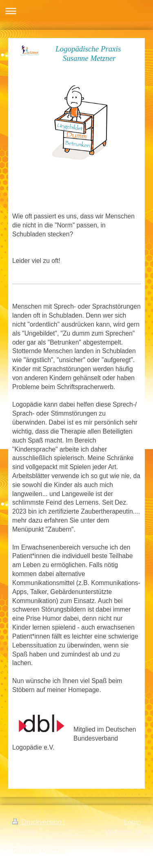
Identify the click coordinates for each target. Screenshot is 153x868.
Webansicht (123, 832)
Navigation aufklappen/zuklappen (76, 11)
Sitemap (25, 832)
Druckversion (38, 822)
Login (132, 822)
